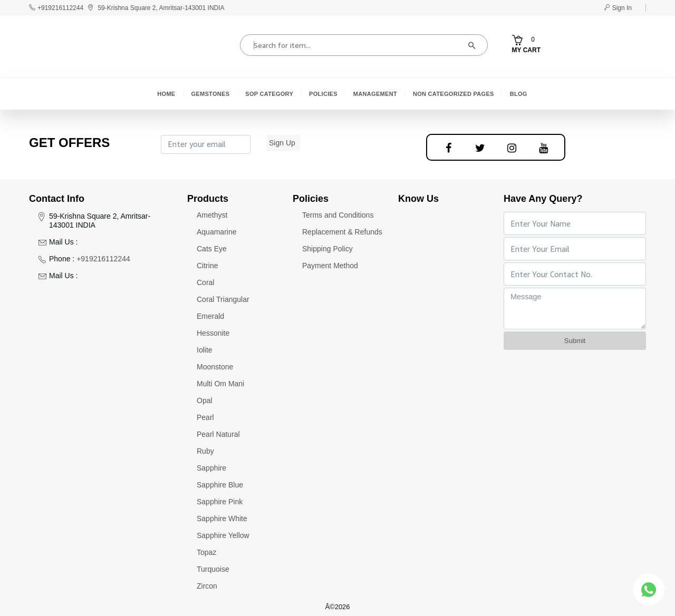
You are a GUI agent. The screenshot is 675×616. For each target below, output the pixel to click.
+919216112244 (60, 8)
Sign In (618, 8)
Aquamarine (217, 232)
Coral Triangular (223, 299)
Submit (575, 341)
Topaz (206, 552)
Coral (205, 282)
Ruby (205, 451)
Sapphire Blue (220, 485)
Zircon (207, 586)
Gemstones (211, 94)
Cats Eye (212, 249)
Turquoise (213, 569)
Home (166, 94)
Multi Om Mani (220, 384)
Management (375, 94)
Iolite (205, 350)
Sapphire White (222, 519)
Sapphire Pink (220, 502)
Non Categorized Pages (454, 94)
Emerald (210, 316)
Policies (323, 94)
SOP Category (269, 94)
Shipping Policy (327, 249)
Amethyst (212, 215)
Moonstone (215, 367)
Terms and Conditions (338, 215)
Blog (519, 94)
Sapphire (211, 468)
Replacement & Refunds (342, 232)
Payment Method (330, 266)
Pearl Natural (218, 434)
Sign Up (282, 143)
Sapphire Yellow (223, 535)
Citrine (207, 266)
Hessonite (213, 333)
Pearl (205, 417)
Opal (205, 400)
